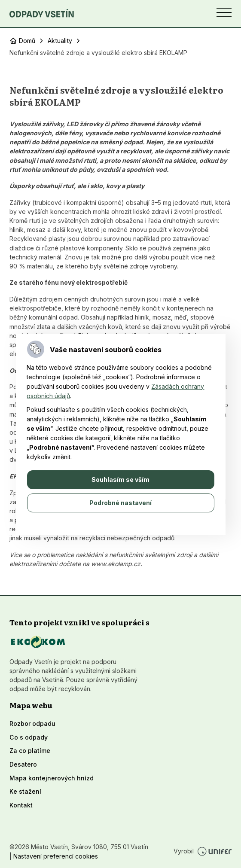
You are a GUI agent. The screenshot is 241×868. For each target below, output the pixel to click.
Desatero (23, 764)
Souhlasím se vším (120, 480)
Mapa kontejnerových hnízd (52, 778)
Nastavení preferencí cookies (56, 856)
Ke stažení (25, 791)
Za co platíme (30, 751)
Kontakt (21, 805)
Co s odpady (29, 737)
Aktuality (60, 41)
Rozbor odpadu (32, 723)
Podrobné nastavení (120, 503)
